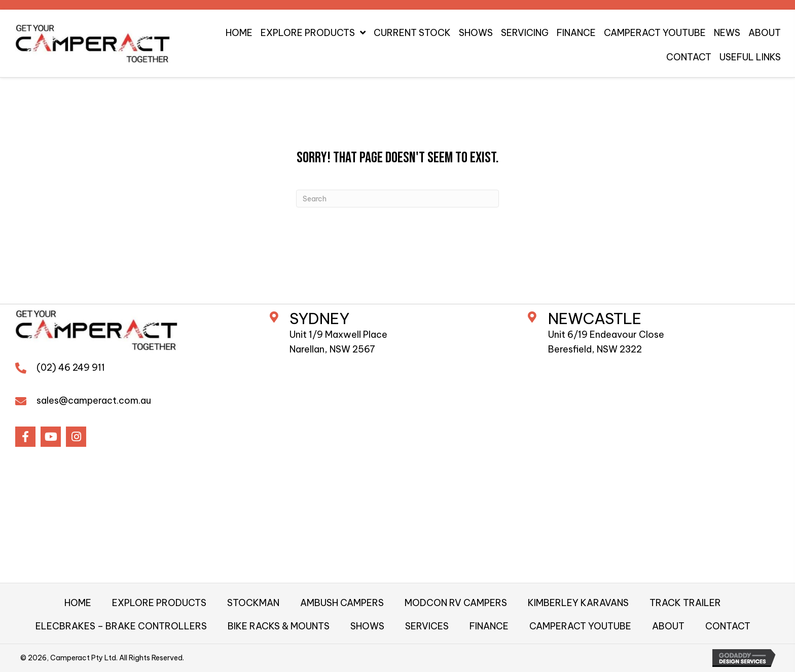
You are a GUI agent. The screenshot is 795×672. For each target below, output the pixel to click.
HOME (78, 603)
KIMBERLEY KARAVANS (578, 603)
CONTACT (728, 626)
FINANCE (489, 626)
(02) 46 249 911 (71, 367)
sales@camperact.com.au (94, 400)
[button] (25, 437)
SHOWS (367, 626)
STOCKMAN (253, 603)
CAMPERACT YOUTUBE (580, 626)
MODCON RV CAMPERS (456, 603)
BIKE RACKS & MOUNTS (279, 626)
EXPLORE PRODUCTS (159, 603)
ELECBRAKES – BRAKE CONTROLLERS (121, 626)
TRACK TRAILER (685, 603)
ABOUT (668, 626)
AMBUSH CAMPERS (342, 603)
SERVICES (427, 626)
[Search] (397, 199)
